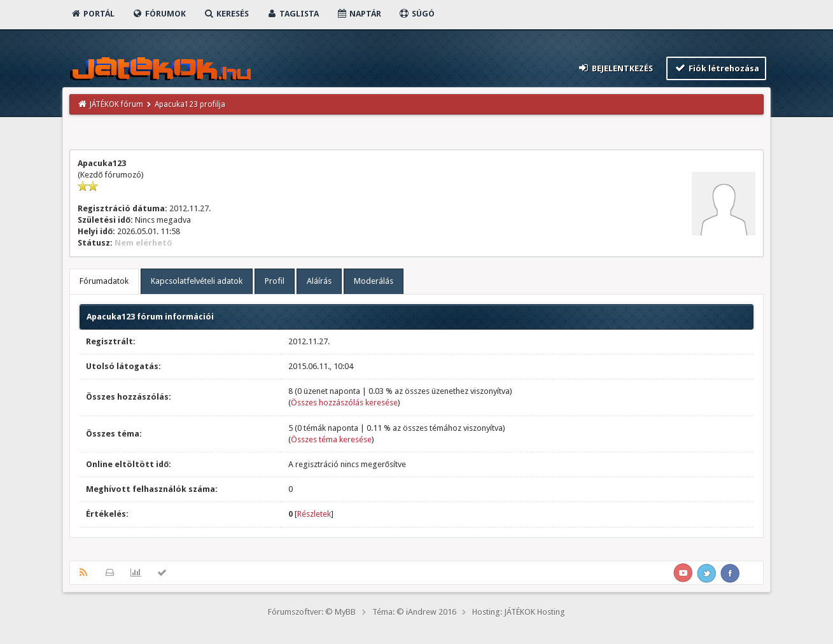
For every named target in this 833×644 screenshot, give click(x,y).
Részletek (314, 514)
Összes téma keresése (331, 439)
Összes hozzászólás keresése (344, 402)
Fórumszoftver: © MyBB (312, 612)
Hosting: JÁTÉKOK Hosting (519, 612)
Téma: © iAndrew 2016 (414, 612)
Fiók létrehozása (716, 68)
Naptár (359, 14)
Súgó (416, 14)
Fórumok (159, 14)
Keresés (226, 14)
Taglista (292, 14)
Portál (92, 14)
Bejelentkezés (615, 68)
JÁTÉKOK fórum (116, 104)
